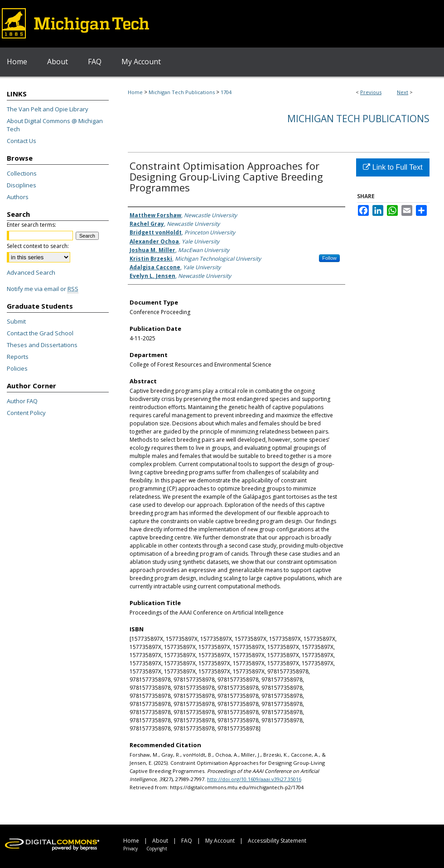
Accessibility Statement (277, 841)
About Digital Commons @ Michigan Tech (55, 125)
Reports (18, 357)
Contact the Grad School (40, 333)
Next (403, 92)
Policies (17, 368)
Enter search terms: (31, 225)
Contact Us (22, 141)
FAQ (187, 841)
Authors (18, 197)
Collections (22, 173)
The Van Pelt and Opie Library (48, 109)
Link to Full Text (393, 167)
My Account (220, 841)
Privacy (130, 849)
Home (135, 92)
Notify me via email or (43, 289)
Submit (16, 321)
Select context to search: (38, 246)
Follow (329, 258)
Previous (371, 92)
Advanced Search (31, 272)
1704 (226, 92)
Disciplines (22, 185)
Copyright (157, 849)
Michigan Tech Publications (182, 92)
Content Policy (26, 413)
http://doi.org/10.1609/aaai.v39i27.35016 (254, 779)
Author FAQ (22, 401)
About (160, 841)
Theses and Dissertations (42, 345)
